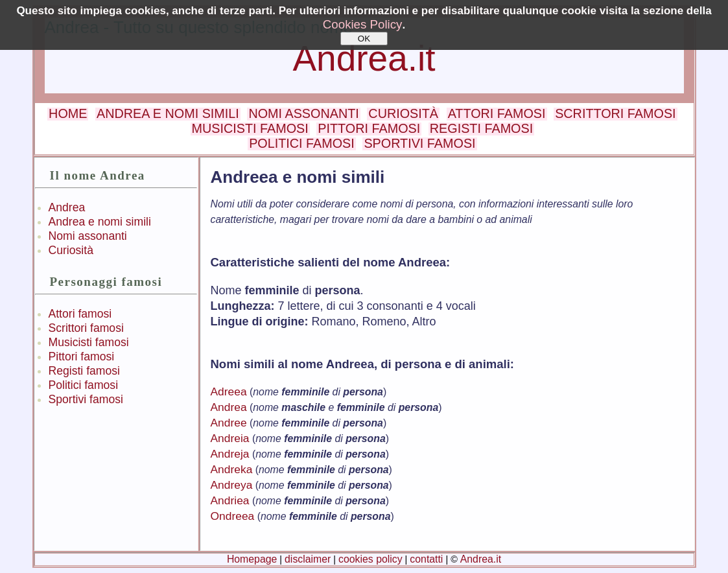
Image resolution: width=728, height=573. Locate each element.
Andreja (230, 454)
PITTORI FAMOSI (369, 128)
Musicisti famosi (89, 342)
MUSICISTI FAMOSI (250, 128)
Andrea (67, 207)
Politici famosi (84, 385)
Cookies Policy (363, 24)
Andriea (230, 500)
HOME (68, 113)
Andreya (232, 485)
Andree (229, 423)
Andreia (230, 438)
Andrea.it (364, 58)
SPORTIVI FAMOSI (419, 143)
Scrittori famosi (86, 328)
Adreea (229, 392)
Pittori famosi (82, 357)
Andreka (232, 469)
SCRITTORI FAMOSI (615, 113)
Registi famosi (85, 371)
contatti (426, 559)
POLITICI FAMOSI (302, 143)
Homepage (252, 559)
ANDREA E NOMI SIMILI (168, 113)
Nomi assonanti (88, 236)
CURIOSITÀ (403, 113)
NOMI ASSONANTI (303, 113)
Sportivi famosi (86, 399)
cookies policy (370, 559)
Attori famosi (80, 314)
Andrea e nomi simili (100, 222)
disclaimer (308, 559)
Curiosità (71, 250)
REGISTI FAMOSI (481, 128)
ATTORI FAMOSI (497, 113)
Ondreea (233, 516)
